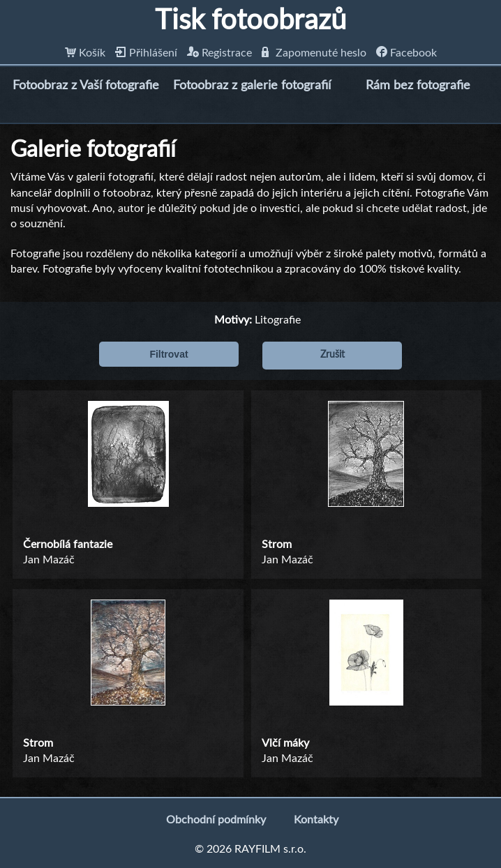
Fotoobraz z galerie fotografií (252, 86)
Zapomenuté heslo (314, 53)
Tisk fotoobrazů (250, 21)
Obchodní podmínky (216, 820)
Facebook (406, 53)
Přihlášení (146, 53)
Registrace (219, 53)
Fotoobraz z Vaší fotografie (86, 86)
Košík (85, 53)
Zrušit (332, 355)
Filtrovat (169, 354)
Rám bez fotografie (418, 86)
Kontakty (316, 820)
